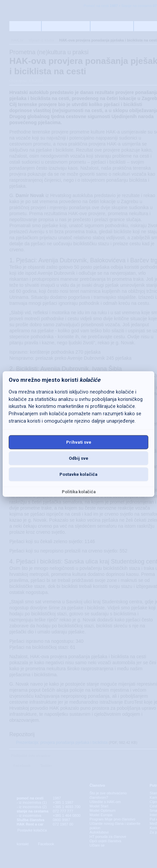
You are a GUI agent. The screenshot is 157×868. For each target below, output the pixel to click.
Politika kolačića (79, 491)
